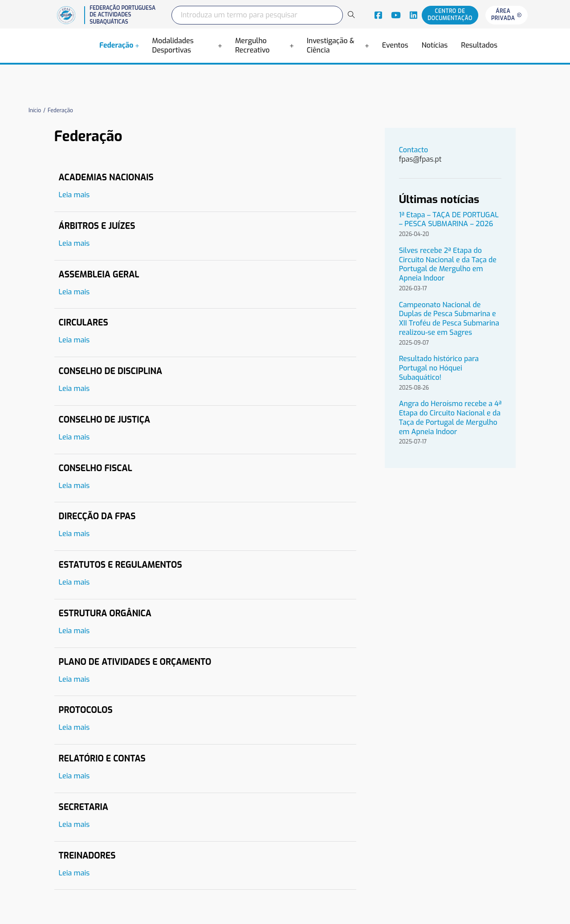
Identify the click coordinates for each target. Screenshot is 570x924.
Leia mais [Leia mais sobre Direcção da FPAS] (74, 534)
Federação (116, 45)
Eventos (395, 45)
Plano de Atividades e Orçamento (135, 662)
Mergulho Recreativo (252, 46)
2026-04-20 (414, 234)
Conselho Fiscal (96, 468)
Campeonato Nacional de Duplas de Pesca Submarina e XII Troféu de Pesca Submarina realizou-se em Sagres (449, 319)
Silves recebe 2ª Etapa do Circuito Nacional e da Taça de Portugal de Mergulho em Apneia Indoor (448, 265)
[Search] (351, 15)
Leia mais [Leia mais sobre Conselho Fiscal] (74, 486)
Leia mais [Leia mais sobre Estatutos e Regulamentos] (74, 582)
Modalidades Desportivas (173, 46)
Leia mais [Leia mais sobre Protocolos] (74, 728)
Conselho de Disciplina (111, 371)
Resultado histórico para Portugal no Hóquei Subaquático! (439, 368)
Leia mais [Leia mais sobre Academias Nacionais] (74, 195)
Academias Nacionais (106, 177)
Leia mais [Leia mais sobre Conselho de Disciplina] (74, 389)
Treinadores (87, 856)
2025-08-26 (414, 388)
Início (35, 111)
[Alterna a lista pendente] (137, 46)
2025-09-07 (414, 343)
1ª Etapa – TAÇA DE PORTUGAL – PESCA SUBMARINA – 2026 (449, 220)
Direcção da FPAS (97, 516)
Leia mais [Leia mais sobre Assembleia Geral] (74, 292)
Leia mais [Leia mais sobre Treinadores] (74, 873)
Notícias (435, 45)
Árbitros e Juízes (97, 226)
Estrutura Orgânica (105, 613)
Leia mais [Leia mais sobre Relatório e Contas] (74, 776)
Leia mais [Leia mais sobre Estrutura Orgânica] (74, 631)
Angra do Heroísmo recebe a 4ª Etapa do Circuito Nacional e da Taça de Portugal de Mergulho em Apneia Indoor (450, 418)
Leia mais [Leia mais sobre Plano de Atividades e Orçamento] (74, 680)
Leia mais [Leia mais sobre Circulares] (74, 340)
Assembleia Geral (99, 275)
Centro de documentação (450, 15)
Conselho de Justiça (104, 420)
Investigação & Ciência (331, 46)
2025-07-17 (413, 442)
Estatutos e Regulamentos (120, 565)
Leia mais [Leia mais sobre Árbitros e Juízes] (74, 244)
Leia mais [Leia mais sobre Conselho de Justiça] (74, 437)
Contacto (415, 150)
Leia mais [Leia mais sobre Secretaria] (74, 825)
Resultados (479, 45)
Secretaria (83, 807)
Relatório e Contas (102, 759)
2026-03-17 (413, 289)
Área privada (507, 15)
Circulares (83, 323)
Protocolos (86, 710)
